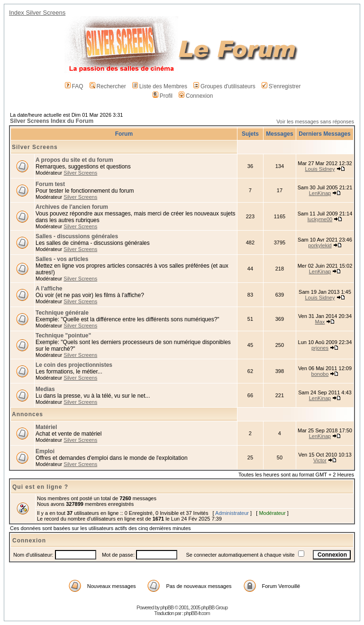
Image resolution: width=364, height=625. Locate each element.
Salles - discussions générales (77, 236)
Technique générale (62, 313)
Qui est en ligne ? (40, 487)
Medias (45, 389)
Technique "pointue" (63, 336)
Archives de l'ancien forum (72, 207)
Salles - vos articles (62, 259)
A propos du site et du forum (74, 160)
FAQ (74, 86)
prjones (320, 348)
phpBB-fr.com (197, 613)
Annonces (27, 414)
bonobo (320, 374)
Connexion (196, 96)
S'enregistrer (281, 86)
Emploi (45, 451)
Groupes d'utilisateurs (224, 86)
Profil (163, 96)
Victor (320, 460)
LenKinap (320, 193)
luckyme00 (320, 219)
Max (320, 322)
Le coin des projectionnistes (74, 365)
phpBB (167, 607)
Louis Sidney (320, 169)
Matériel (46, 427)
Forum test (50, 184)
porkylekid (320, 245)
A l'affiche (49, 289)
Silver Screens (35, 147)
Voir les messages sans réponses (315, 121)
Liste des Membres (160, 86)
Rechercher (108, 86)
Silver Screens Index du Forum (52, 121)
